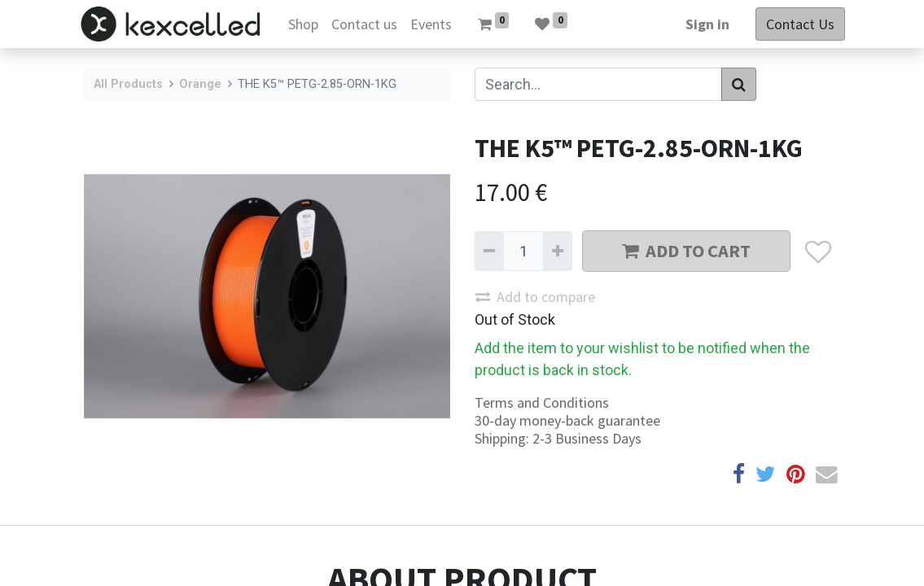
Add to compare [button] (535, 297)
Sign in (703, 24)
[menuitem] (307, 24)
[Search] (739, 84)
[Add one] (558, 251)
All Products (128, 84)
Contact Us (796, 24)
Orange (200, 84)
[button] (819, 251)
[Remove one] (489, 251)
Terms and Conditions (542, 402)
